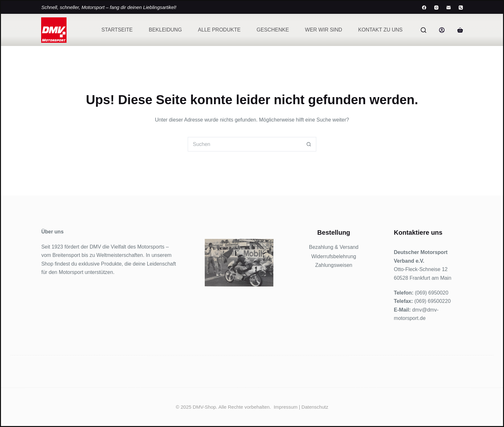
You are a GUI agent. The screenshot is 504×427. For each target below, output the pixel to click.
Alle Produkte (219, 30)
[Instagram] (436, 8)
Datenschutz (315, 407)
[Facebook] (424, 8)
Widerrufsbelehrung (334, 256)
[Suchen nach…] (245, 144)
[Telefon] (461, 8)
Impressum (285, 407)
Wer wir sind (324, 30)
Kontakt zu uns (380, 30)
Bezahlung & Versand (334, 247)
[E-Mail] (449, 8)
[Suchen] (423, 30)
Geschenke (273, 30)
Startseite (117, 30)
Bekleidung (165, 30)
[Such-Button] (309, 144)
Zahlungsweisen (334, 265)
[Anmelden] (442, 30)
